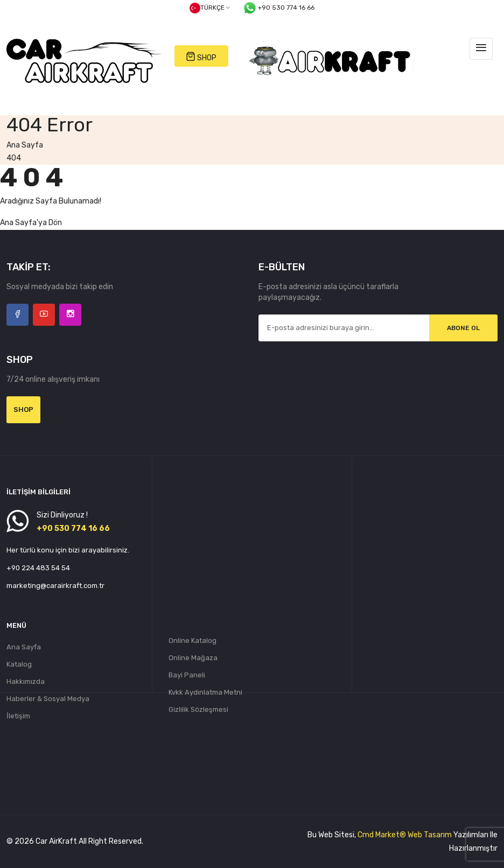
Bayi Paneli (187, 675)
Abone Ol (463, 328)
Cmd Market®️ (382, 835)
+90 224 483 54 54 (38, 568)
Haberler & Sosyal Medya (48, 699)
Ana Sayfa (25, 145)
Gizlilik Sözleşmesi (198, 709)
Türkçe (209, 8)
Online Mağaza (193, 658)
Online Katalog (192, 640)
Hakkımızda (26, 681)
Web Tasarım (430, 835)
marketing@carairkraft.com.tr (55, 586)
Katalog (19, 664)
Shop (23, 409)
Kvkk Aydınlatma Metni (205, 692)
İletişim (18, 716)
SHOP (201, 57)
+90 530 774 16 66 (278, 8)
